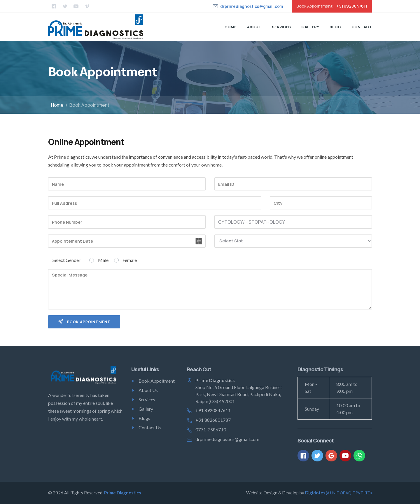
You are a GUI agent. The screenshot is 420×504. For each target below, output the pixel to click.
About (254, 27)
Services (281, 27)
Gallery (310, 27)
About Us (148, 390)
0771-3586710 (211, 429)
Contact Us (150, 427)
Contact (362, 27)
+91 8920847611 (352, 6)
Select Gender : (68, 260)
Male (103, 260)
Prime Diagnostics (123, 493)
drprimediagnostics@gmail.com (252, 6)
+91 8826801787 (213, 420)
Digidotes (338, 493)
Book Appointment (84, 322)
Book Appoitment (157, 381)
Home (231, 27)
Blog (335, 27)
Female (130, 260)
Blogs (144, 418)
